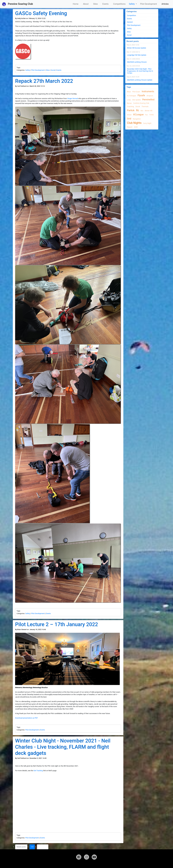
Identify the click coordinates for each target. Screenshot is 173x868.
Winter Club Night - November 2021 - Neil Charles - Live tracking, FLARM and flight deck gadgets (63, 747)
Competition (131, 15)
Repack (130, 127)
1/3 (33, 847)
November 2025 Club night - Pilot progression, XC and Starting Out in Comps (140, 71)
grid (129, 119)
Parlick (131, 110)
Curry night (147, 123)
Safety (132, 4)
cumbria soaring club (141, 103)
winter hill (148, 111)
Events (105, 4)
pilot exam (136, 92)
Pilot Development (149, 4)
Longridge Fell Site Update (137, 55)
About (86, 4)
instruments (148, 91)
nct (142, 111)
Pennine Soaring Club (18, 4)
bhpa (129, 92)
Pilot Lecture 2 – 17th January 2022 (57, 624)
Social (53, 70)
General (130, 22)
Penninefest (148, 100)
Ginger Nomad (73, 98)
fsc (146, 115)
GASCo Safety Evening (41, 13)
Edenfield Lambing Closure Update (140, 80)
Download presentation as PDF (26, 718)
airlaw (129, 115)
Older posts (43, 847)
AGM (136, 127)
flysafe (141, 95)
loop (129, 100)
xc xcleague (131, 96)
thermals (145, 106)
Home (76, 4)
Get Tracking (38, 771)
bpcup (129, 103)
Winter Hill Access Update (136, 48)
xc (138, 110)
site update (137, 100)
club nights (134, 123)
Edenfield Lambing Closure (137, 62)
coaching (130, 106)
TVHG (152, 115)
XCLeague (138, 114)
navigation (137, 119)
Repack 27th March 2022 (44, 81)
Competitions (119, 4)
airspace (150, 96)
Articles (165, 4)
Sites (95, 4)
